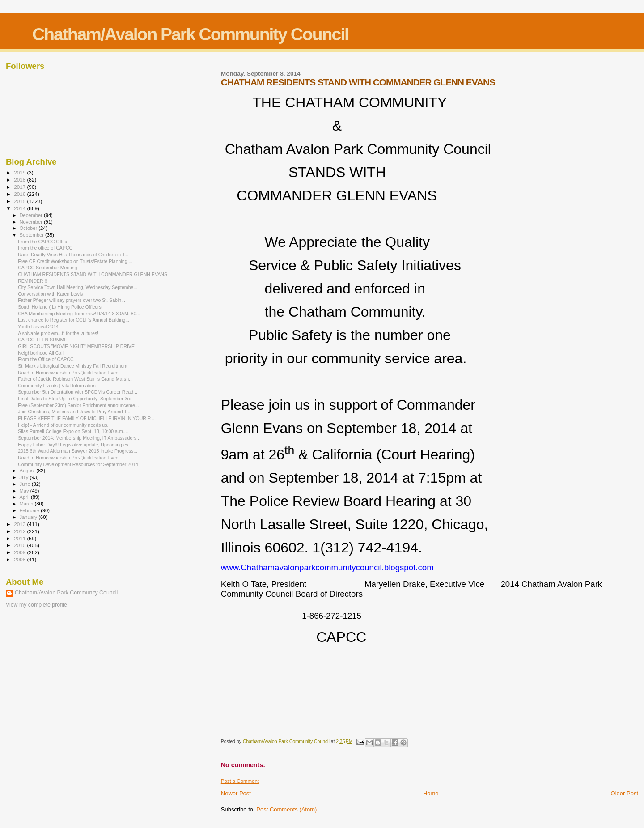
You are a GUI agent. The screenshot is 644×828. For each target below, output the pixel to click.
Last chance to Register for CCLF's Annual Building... (74, 320)
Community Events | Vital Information (57, 386)
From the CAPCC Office (43, 242)
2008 (20, 559)
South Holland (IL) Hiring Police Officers (60, 307)
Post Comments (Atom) (286, 809)
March (27, 504)
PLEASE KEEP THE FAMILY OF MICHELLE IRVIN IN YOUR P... (86, 418)
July (25, 477)
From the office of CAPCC (45, 248)
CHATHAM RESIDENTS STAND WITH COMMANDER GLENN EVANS (93, 274)
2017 (20, 187)
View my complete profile (36, 605)
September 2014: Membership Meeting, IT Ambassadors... (79, 438)
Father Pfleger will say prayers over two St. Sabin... (72, 300)
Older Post (625, 793)
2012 (20, 531)
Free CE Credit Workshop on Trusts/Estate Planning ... (75, 261)
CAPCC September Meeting (47, 268)
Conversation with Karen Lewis (50, 294)
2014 (20, 208)
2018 (20, 180)
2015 (20, 201)
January (29, 517)
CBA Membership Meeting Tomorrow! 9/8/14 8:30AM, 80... (79, 314)
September (33, 235)
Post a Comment (240, 781)
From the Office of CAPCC (46, 359)
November (32, 222)
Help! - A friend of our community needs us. (63, 425)
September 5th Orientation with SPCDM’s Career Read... (78, 392)
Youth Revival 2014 (38, 327)
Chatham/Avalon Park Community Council (190, 34)
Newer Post (236, 793)
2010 (20, 545)
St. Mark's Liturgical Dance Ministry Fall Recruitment (73, 366)
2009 (20, 552)
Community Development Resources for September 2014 (78, 464)
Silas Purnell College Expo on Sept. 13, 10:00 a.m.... (73, 431)
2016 (20, 194)
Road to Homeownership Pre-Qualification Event (69, 373)
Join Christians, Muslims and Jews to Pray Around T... (74, 412)
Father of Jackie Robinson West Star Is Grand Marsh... (75, 379)
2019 (20, 172)
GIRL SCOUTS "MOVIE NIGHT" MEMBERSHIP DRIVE (76, 346)
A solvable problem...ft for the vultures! (58, 333)
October (29, 228)
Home (431, 793)
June (26, 484)
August (28, 471)
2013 (20, 524)
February (30, 510)
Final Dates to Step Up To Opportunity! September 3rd (75, 399)
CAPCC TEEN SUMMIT (43, 340)
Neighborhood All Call (41, 353)
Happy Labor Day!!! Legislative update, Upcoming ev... (75, 445)
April (25, 497)
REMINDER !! (32, 281)
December (32, 215)
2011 (20, 538)
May (25, 491)
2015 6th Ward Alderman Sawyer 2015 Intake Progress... (78, 451)
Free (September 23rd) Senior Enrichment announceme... (78, 405)
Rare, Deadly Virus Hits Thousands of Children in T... (73, 255)
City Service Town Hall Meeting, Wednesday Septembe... (78, 287)
